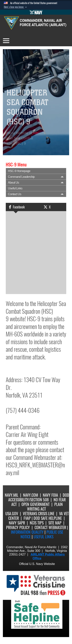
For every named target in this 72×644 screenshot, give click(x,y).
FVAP (27, 518)
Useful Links (15, 188)
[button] (16, 7)
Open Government (36, 504)
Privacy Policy (18, 527)
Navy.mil (12, 495)
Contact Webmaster (50, 527)
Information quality (27, 532)
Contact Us (14, 194)
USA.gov (12, 514)
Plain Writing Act (45, 507)
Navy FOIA (50, 495)
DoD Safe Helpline (48, 518)
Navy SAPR (17, 523)
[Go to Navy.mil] (36, 12)
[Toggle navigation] (6, 41)
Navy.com (31, 495)
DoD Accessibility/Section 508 (39, 497)
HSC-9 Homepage (19, 171)
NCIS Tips (37, 523)
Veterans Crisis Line (39, 514)
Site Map (55, 523)
